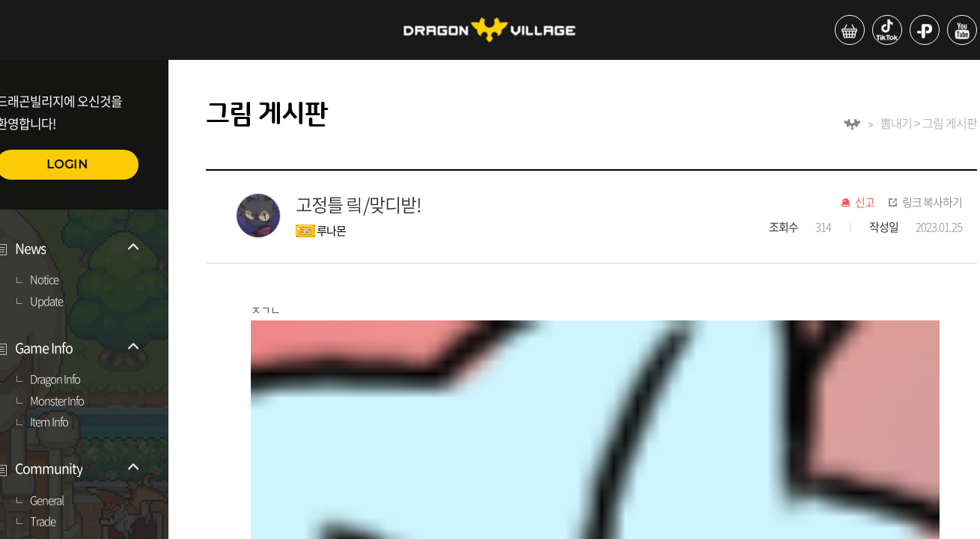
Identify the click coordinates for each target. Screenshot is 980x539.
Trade (43, 522)
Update (46, 302)
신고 (865, 203)
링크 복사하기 (932, 203)
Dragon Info (55, 380)
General (47, 501)
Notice (44, 280)
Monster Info (57, 401)
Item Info (49, 422)
